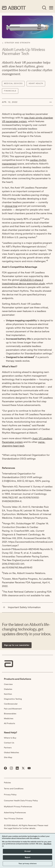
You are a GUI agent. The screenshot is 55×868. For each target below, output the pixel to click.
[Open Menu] (51, 8)
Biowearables (10, 714)
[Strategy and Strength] (17, 43)
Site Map (8, 757)
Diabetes (8, 689)
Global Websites (11, 753)
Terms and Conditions (14, 789)
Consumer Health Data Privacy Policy (21, 801)
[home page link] (14, 8)
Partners (8, 748)
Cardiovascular (11, 704)
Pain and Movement (13, 709)
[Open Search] (44, 8)
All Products (9, 723)
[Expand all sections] (52, 599)
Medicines (9, 719)
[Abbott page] (5, 769)
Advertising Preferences (15, 813)
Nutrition (8, 694)
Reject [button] (28, 857)
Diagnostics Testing (13, 699)
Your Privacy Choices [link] (14, 819)
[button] (51, 102)
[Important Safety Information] (4, 607)
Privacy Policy (10, 795)
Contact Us (9, 743)
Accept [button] (28, 851)
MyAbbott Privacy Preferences (18, 807)
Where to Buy (10, 738)
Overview (8, 684)
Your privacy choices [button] (27, 864)
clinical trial (11, 206)
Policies (7, 783)
